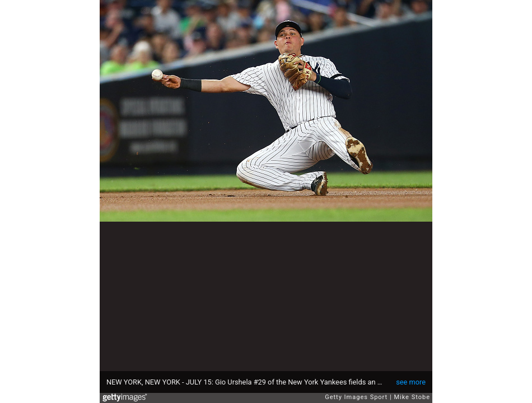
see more (411, 382)
